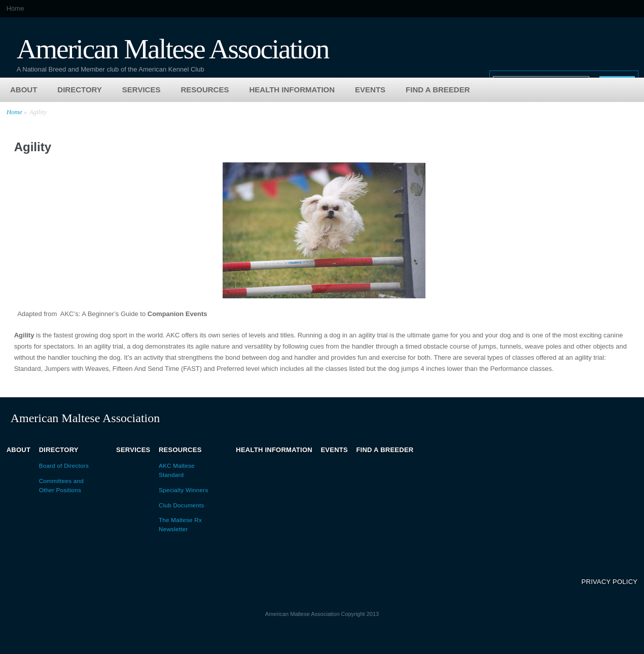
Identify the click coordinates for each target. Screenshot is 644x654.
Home (15, 8)
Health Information (292, 90)
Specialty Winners (184, 490)
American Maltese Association (173, 48)
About (24, 90)
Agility (38, 112)
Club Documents (182, 505)
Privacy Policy (610, 582)
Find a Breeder (438, 90)
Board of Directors (64, 466)
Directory (80, 90)
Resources (205, 90)
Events (370, 90)
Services (141, 90)
